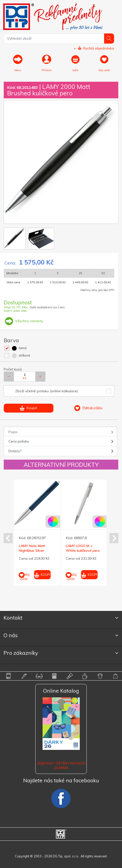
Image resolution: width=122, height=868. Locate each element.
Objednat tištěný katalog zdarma (61, 765)
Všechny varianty (23, 321)
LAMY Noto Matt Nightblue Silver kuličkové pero (32, 550)
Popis (13, 432)
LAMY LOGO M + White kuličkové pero (83, 548)
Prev (8, 538)
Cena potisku (19, 441)
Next (114, 538)
